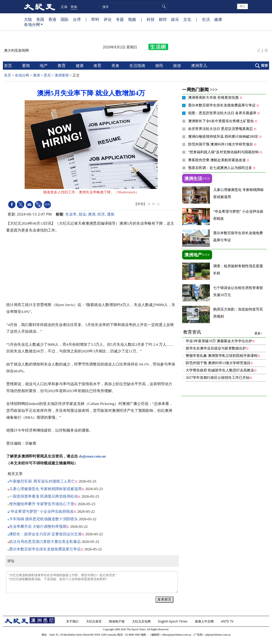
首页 (9, 65)
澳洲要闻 (62, 75)
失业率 (71, 214)
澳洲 (36, 75)
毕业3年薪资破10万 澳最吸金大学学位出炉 (219, 341)
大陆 (28, 19)
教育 (62, 65)
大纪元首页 (94, 621)
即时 (95, 19)
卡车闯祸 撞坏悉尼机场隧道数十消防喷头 (43, 519)
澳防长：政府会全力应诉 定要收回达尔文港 (45, 534)
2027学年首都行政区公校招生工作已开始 (218, 378)
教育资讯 (223, 332)
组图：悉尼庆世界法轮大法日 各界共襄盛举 (223, 113)
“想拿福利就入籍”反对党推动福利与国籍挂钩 (224, 152)
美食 (116, 65)
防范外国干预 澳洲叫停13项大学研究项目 (221, 144)
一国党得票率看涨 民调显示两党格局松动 (43, 496)
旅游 (178, 65)
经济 (101, 214)
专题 (120, 19)
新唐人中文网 (205, 621)
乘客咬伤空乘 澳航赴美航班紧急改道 (217, 160)
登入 (242, 6)
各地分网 (33, 26)
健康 (218, 19)
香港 (52, 19)
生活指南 (138, 65)
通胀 (111, 214)
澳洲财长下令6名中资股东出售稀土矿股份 (221, 121)
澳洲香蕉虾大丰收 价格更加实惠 (214, 97)
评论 (108, 19)
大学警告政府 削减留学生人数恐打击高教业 (220, 370)
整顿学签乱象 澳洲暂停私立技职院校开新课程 (222, 356)
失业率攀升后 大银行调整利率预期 (38, 527)
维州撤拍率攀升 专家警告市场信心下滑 (42, 504)
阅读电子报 (117, 621)
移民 (160, 65)
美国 (40, 19)
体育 (98, 65)
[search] (134, 7)
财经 (163, 19)
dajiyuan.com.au (92, 456)
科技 (151, 19)
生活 (206, 19)
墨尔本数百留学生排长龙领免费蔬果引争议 (45, 549)
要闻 (27, 65)
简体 (74, 7)
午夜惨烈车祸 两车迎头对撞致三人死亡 (42, 481)
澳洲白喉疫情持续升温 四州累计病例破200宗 (224, 136)
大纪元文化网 (142, 621)
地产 (44, 65)
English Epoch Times (173, 621)
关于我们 (73, 621)
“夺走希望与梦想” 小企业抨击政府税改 (41, 511)
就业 (82, 214)
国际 (65, 19)
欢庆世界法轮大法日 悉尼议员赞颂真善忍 (221, 129)
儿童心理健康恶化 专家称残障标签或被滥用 (45, 489)
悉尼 (47, 75)
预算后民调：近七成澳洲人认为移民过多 (221, 168)
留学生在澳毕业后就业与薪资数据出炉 (216, 348)
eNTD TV (228, 621)
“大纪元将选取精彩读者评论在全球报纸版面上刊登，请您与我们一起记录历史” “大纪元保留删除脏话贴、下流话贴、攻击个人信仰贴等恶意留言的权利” (92, 582)
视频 (132, 19)
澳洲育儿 (200, 65)
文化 (187, 19)
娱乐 (175, 19)
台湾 (77, 19)
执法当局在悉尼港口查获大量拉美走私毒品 (45, 542)
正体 (64, 7)
